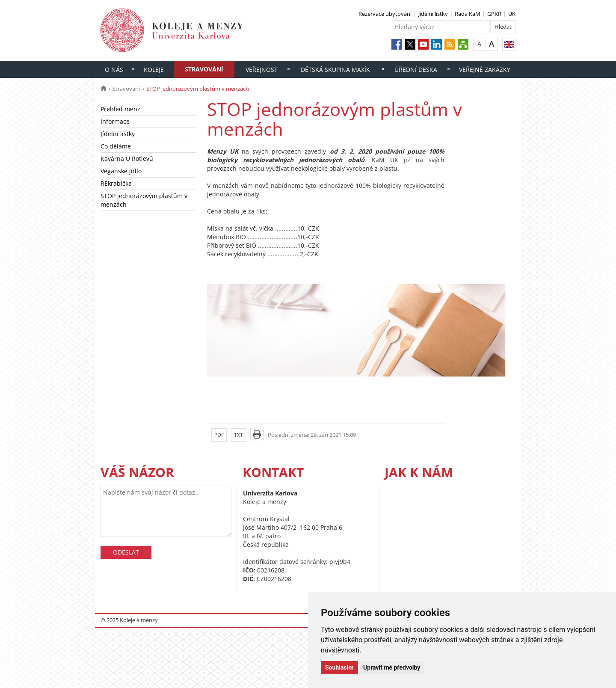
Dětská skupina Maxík (335, 70)
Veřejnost (262, 70)
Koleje (154, 70)
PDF (219, 435)
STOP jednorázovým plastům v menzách (144, 200)
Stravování (204, 69)
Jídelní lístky (433, 14)
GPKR (494, 14)
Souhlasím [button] (339, 667)
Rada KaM (468, 14)
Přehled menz (120, 109)
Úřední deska (416, 70)
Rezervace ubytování (385, 14)
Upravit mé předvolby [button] (392, 667)
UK (512, 14)
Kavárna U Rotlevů (127, 159)
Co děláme (116, 146)
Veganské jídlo (121, 171)
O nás (114, 70)
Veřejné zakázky (485, 70)
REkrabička (116, 183)
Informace (115, 121)
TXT (238, 435)
